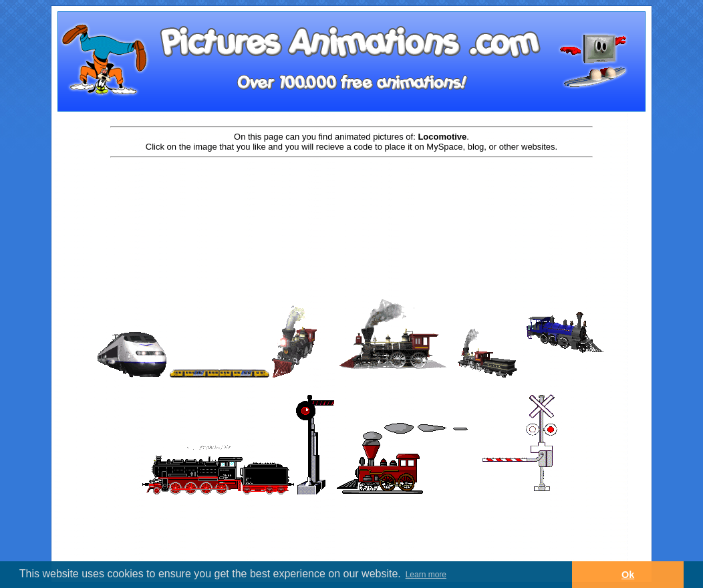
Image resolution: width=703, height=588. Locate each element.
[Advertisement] (351, 202)
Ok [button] (628, 575)
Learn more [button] (426, 575)
